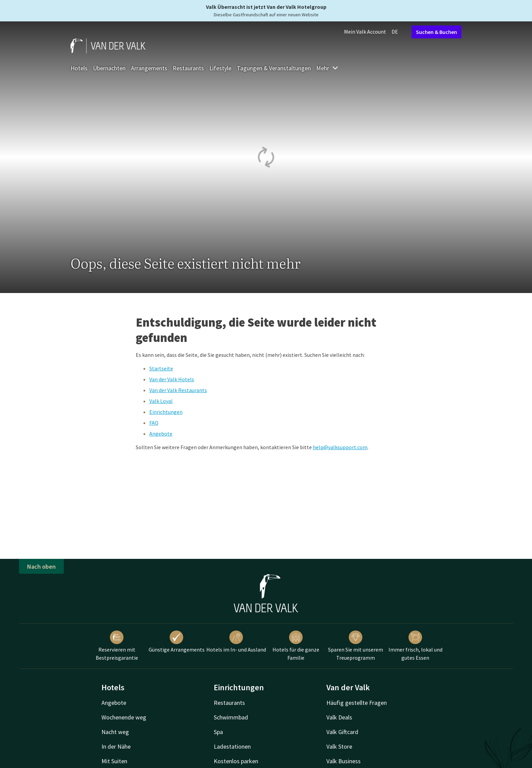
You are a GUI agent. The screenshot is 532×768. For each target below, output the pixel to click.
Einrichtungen (166, 412)
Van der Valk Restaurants (178, 390)
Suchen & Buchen (436, 32)
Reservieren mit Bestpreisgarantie (117, 646)
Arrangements (149, 68)
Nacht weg (115, 732)
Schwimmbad (231, 717)
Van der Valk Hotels (172, 379)
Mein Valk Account (365, 32)
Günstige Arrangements (177, 642)
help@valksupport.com (340, 447)
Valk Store (339, 746)
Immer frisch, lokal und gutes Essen (415, 646)
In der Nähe (116, 746)
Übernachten (109, 68)
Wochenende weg (124, 717)
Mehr (327, 68)
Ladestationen (232, 746)
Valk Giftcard (342, 732)
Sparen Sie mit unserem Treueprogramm (356, 646)
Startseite (161, 368)
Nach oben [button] (41, 566)
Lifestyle (220, 68)
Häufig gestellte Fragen (357, 703)
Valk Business (344, 761)
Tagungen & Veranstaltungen (274, 68)
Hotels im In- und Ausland (236, 642)
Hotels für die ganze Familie (296, 646)
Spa (218, 732)
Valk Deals (339, 717)
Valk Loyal (161, 401)
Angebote (161, 434)
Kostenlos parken (236, 761)
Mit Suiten (114, 761)
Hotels (79, 68)
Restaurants (188, 68)
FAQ (154, 423)
